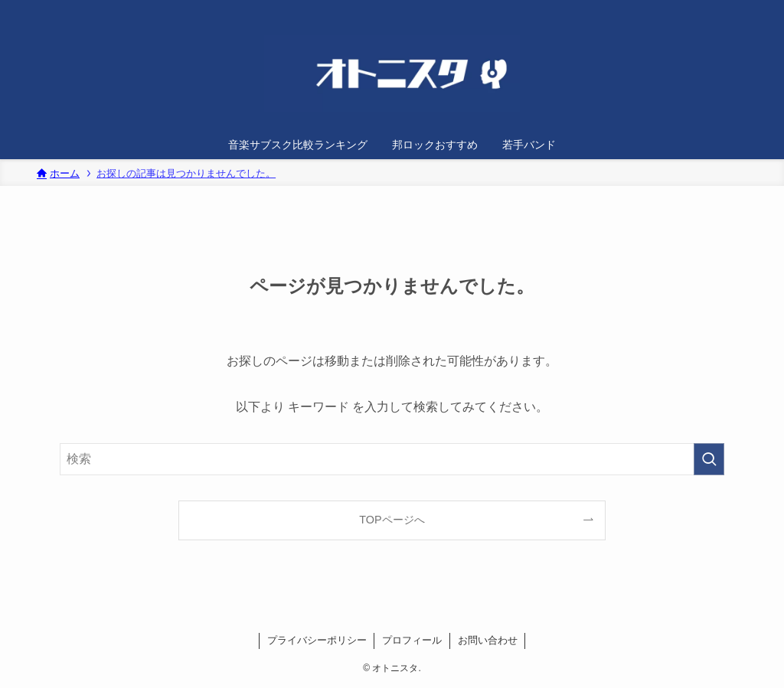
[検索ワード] (392, 459)
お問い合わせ (488, 640)
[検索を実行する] (709, 459)
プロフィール (412, 640)
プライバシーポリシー (317, 640)
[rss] (730, 8)
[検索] (750, 8)
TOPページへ (392, 520)
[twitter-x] (710, 8)
